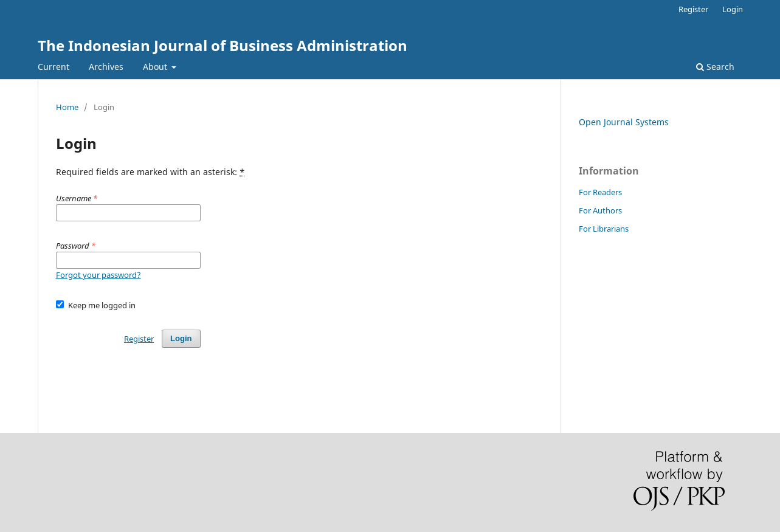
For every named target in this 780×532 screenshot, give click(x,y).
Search (715, 67)
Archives (106, 67)
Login (733, 9)
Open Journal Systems (624, 122)
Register (693, 9)
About (156, 67)
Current (53, 67)
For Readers (600, 192)
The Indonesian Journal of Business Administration (223, 45)
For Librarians (604, 229)
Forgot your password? (98, 275)
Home (67, 107)
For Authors (600, 210)
